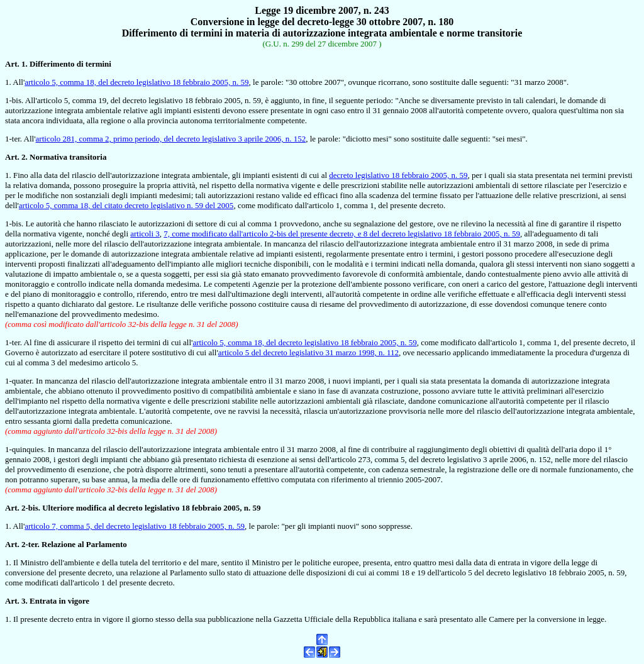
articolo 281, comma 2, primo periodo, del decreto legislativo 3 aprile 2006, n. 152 (171, 139)
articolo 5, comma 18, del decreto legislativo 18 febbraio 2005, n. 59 (136, 82)
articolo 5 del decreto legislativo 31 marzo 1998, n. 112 (308, 352)
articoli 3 (145, 234)
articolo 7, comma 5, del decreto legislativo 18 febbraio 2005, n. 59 (135, 526)
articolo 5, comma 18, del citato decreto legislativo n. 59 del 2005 (126, 205)
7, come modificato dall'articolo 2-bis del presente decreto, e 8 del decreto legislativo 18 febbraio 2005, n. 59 (342, 234)
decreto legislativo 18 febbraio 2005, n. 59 (398, 175)
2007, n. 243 (363, 10)
